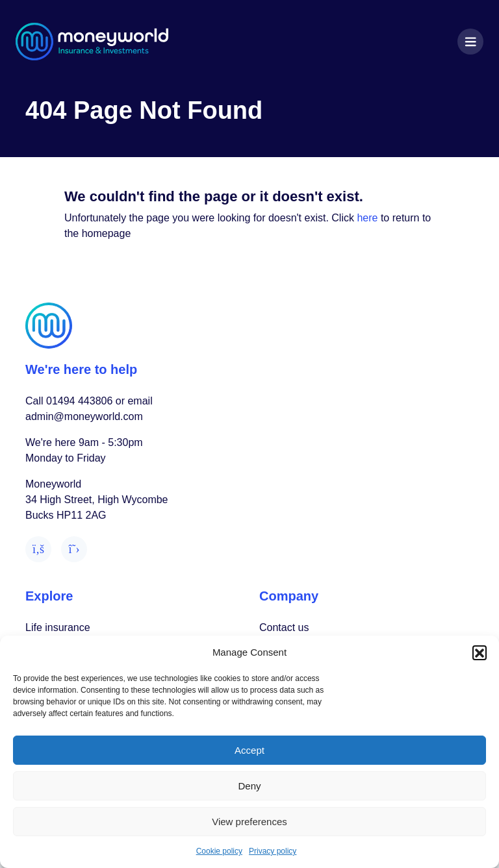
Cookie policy (219, 851)
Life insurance (58, 627)
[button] (480, 652)
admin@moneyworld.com (84, 416)
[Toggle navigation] (470, 42)
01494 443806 (79, 401)
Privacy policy (273, 851)
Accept (249, 750)
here (367, 218)
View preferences (249, 822)
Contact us (284, 627)
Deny (249, 786)
